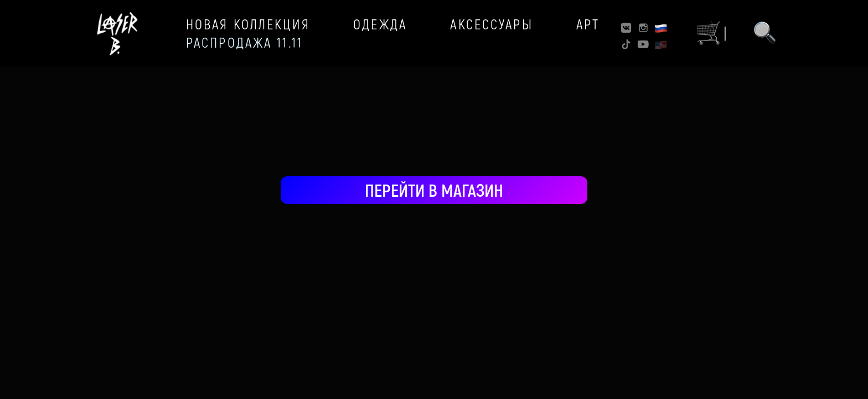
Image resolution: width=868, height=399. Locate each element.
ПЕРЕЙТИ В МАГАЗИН (434, 190)
